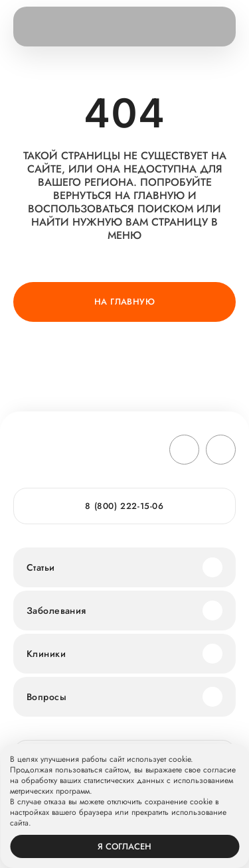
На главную (124, 302)
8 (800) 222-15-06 (124, 506)
